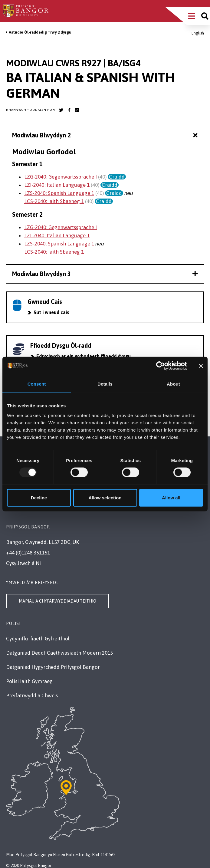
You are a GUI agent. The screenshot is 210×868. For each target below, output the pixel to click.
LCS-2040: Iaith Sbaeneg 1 (54, 201)
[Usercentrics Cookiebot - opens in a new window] (161, 366)
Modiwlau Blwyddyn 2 (106, 135)
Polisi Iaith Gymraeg (29, 681)
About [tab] (173, 384)
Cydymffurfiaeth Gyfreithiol (38, 639)
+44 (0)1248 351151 (28, 553)
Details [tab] (105, 384)
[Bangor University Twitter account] (61, 110)
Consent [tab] (37, 384)
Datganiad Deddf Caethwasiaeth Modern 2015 (59, 653)
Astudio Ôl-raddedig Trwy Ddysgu (40, 32)
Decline (39, 497)
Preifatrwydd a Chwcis (32, 695)
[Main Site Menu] (192, 16)
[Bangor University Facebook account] (69, 110)
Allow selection (105, 497)
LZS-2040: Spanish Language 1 (59, 193)
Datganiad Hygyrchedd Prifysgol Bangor (53, 667)
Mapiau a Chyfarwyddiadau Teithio (57, 601)
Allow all (171, 497)
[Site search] (205, 16)
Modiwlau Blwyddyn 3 (105, 274)
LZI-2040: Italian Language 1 (57, 185)
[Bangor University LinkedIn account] (77, 110)
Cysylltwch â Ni (23, 563)
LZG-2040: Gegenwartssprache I (61, 177)
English (198, 33)
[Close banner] (201, 366)
